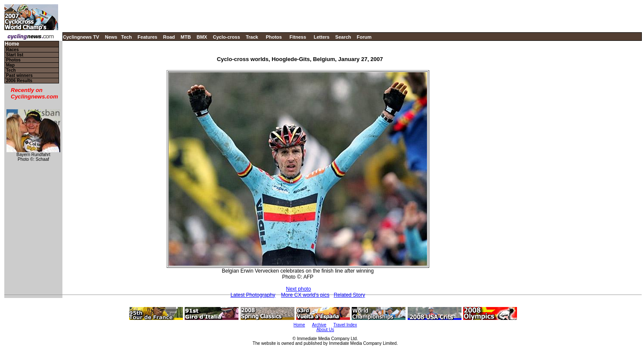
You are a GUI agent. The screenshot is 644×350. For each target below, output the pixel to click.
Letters (322, 37)
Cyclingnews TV (81, 37)
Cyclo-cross (227, 37)
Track (252, 37)
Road (169, 37)
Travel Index (345, 325)
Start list (15, 55)
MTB (186, 37)
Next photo (298, 289)
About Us (325, 330)
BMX (202, 37)
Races (12, 50)
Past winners (19, 75)
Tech (126, 37)
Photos (274, 37)
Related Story (349, 295)
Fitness (298, 37)
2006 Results (19, 81)
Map (10, 65)
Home (12, 44)
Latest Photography (253, 295)
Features (148, 37)
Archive (319, 325)
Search (343, 37)
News (111, 37)
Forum (364, 37)
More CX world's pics (305, 295)
